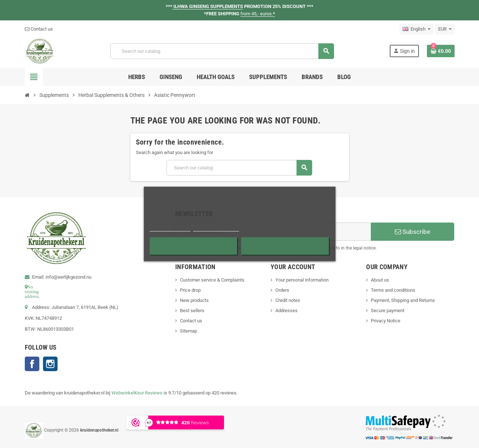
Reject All (194, 247)
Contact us (39, 29)
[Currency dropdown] (445, 29)
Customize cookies (216, 228)
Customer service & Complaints (212, 280)
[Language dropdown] (417, 29)
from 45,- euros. (258, 14)
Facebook (32, 364)
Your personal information (302, 280)
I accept (285, 247)
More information (170, 228)
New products (194, 300)
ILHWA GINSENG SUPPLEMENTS (208, 6)
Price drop (190, 290)
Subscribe (413, 232)
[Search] (222, 51)
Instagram (50, 364)
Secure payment (388, 311)
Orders (282, 290)
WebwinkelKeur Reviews (137, 393)
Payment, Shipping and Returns (403, 300)
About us (380, 280)
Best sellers (192, 311)
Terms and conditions (393, 290)
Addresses (286, 311)
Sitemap (189, 331)
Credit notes (288, 300)
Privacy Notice (386, 321)
